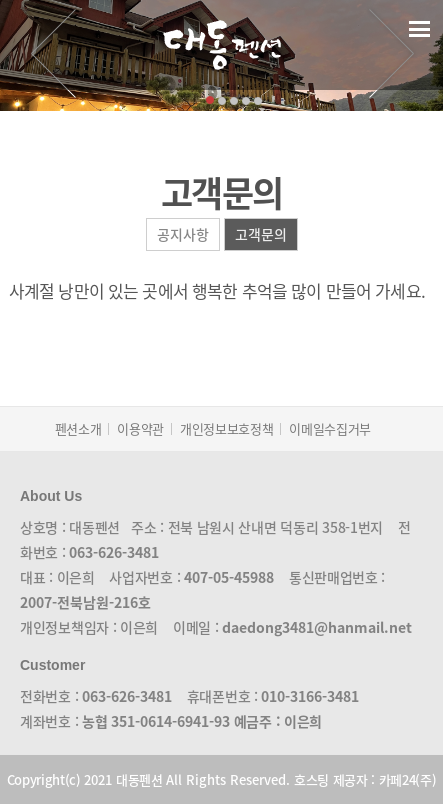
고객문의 (261, 234)
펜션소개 (78, 428)
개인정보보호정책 (226, 428)
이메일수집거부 (330, 428)
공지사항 (183, 234)
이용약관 (140, 428)
